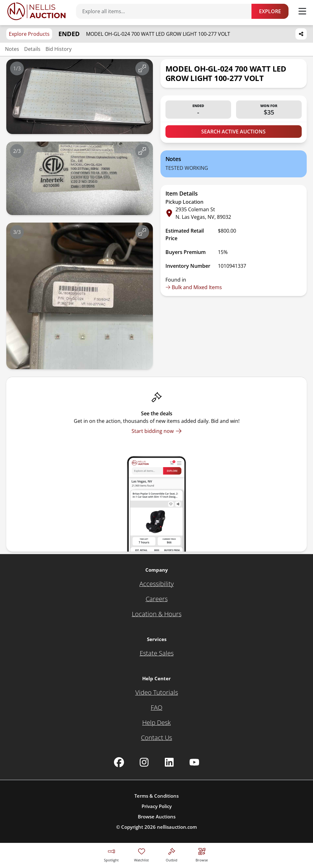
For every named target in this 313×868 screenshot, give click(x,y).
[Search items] (167, 11)
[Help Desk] (156, 723)
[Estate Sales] (157, 653)
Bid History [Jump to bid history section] (59, 49)
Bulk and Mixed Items (194, 287)
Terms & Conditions (156, 796)
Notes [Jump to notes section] (12, 49)
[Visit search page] (202, 854)
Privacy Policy (157, 806)
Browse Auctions (157, 817)
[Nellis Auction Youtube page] (194, 762)
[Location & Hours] (157, 614)
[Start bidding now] (157, 431)
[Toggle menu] (302, 11)
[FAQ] (156, 708)
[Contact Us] (156, 738)
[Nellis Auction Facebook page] (119, 762)
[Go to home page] (36, 11)
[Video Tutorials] (157, 693)
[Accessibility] (156, 584)
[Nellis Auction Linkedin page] (169, 762)
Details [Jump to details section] (32, 49)
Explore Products (29, 34)
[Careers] (157, 599)
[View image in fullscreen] (142, 68)
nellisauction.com (177, 827)
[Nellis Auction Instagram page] (144, 762)
